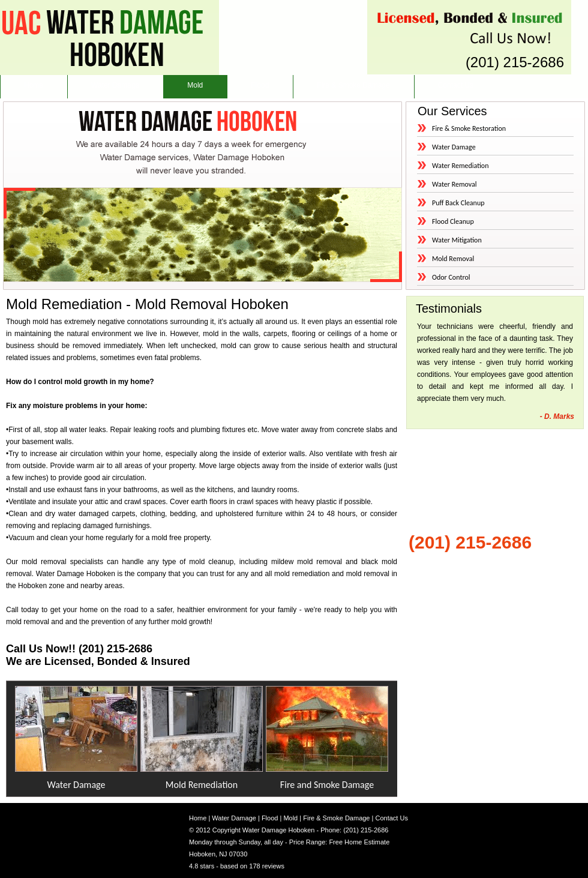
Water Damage (115, 85)
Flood (260, 85)
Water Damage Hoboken (279, 830)
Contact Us (456, 85)
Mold (195, 85)
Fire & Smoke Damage (353, 85)
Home (34, 85)
